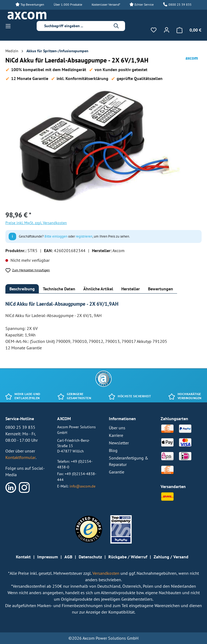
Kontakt (23, 557)
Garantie (117, 472)
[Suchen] (116, 26)
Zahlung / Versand (171, 557)
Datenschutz (90, 557)
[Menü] (10, 26)
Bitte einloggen (56, 236)
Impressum (48, 557)
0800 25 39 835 (180, 4)
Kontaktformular (20, 457)
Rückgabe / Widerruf (128, 557)
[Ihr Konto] (167, 30)
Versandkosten (106, 573)
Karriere (116, 435)
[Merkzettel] (154, 30)
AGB (68, 557)
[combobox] (77, 26)
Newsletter (119, 443)
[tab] (22, 289)
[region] (103, 148)
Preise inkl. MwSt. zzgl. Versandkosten (36, 223)
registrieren (84, 236)
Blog (113, 450)
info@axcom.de (82, 486)
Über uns (117, 428)
